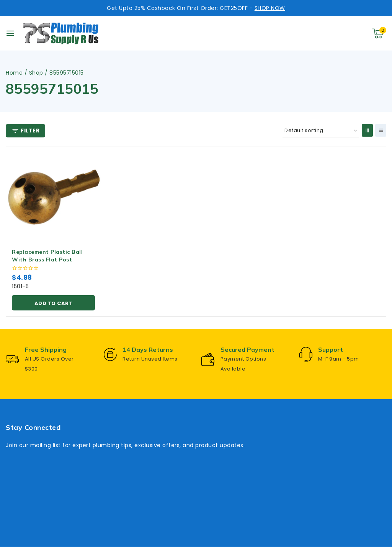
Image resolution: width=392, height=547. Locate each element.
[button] (53, 303)
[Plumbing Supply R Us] (61, 33)
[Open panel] (25, 131)
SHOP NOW (270, 8)
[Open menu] (10, 33)
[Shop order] (321, 131)
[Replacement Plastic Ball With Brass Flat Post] (53, 194)
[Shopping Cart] (379, 33)
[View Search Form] (342, 33)
